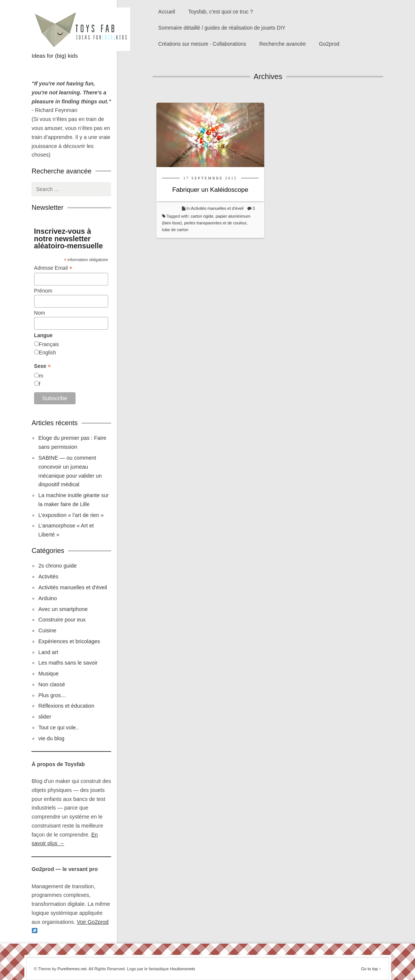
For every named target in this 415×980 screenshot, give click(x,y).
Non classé (51, 684)
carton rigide (202, 216)
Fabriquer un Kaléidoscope (210, 190)
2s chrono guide (57, 566)
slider (45, 717)
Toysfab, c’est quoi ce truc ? (221, 12)
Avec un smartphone (63, 609)
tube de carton (175, 230)
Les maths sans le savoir (68, 663)
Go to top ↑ (371, 969)
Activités (48, 577)
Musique (48, 674)
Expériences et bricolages (70, 641)
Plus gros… (52, 695)
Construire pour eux (62, 620)
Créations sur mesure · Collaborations (202, 44)
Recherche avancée (283, 44)
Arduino (48, 598)
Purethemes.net (72, 969)
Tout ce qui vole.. (58, 728)
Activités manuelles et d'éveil (217, 208)
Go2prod (329, 44)
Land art (48, 652)
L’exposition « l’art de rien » (71, 515)
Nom (40, 313)
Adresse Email (53, 268)
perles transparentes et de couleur (215, 223)
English (48, 353)
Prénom (43, 291)
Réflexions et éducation (66, 706)
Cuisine (47, 630)
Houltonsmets (182, 969)
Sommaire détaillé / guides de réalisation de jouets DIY (222, 28)
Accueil (167, 12)
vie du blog (51, 738)
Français (49, 344)
